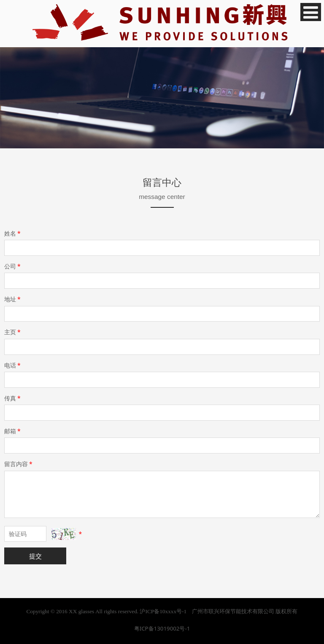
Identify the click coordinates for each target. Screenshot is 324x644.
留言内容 (19, 464)
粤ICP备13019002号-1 (162, 628)
